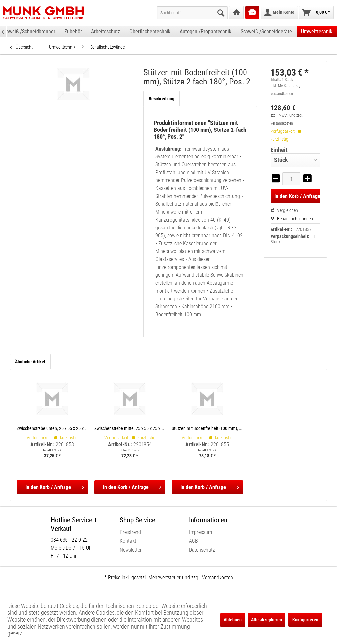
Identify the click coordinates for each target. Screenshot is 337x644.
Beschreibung (162, 99)
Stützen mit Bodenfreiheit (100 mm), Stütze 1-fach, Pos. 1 (207, 428)
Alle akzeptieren (267, 620)
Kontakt (128, 541)
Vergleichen (284, 210)
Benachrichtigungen (292, 219)
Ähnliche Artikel (30, 362)
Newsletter (131, 550)
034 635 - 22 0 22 (69, 540)
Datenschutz (202, 550)
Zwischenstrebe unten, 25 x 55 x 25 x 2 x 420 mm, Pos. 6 (52, 428)
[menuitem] (192, 13)
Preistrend (130, 532)
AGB (194, 541)
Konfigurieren (305, 620)
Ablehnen (233, 620)
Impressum (200, 532)
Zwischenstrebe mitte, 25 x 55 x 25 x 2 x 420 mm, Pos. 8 (130, 428)
